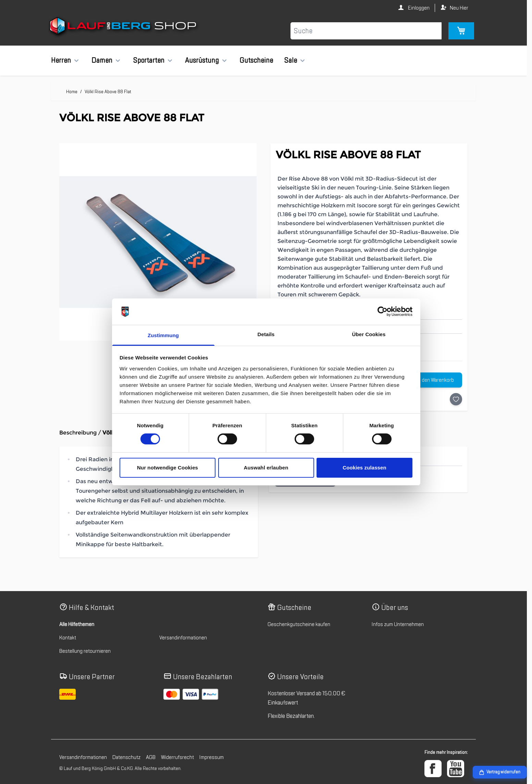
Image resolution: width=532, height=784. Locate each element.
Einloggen (418, 8)
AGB (151, 757)
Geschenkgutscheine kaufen (299, 624)
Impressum (212, 757)
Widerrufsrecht (177, 757)
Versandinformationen (183, 638)
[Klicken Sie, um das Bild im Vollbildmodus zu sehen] (158, 242)
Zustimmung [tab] (163, 335)
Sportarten (149, 60)
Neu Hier (459, 8)
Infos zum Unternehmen (398, 624)
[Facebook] (433, 769)
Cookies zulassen (364, 468)
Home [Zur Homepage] (72, 92)
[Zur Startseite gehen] (124, 27)
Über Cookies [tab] (369, 334)
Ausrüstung (202, 60)
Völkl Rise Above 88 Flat (108, 92)
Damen (102, 60)
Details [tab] (266, 334)
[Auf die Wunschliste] (456, 399)
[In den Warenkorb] (431, 380)
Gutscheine (256, 60)
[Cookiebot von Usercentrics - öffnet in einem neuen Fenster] (382, 311)
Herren (61, 60)
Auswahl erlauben (266, 468)
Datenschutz (126, 757)
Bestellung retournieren (85, 651)
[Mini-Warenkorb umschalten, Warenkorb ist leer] (461, 31)
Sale (290, 60)
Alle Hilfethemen (77, 624)
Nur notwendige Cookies (168, 468)
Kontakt (68, 638)
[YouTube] (456, 769)
